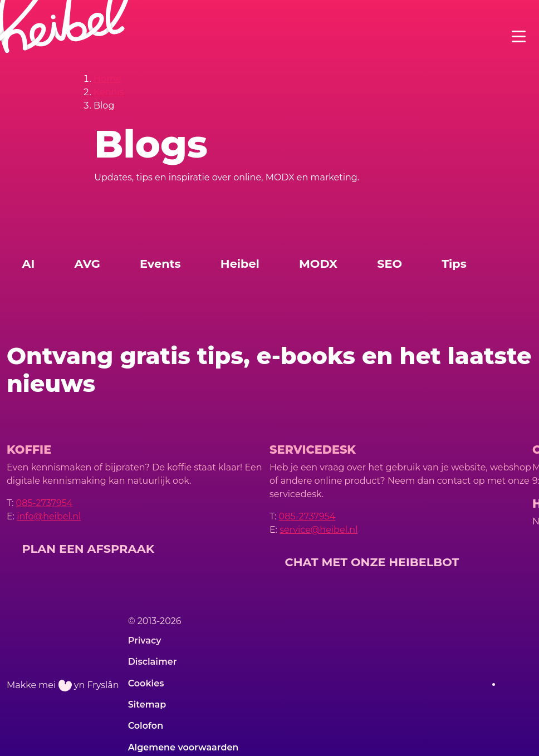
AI (29, 264)
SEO (389, 264)
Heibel (240, 264)
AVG (87, 264)
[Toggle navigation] (519, 36)
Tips (454, 264)
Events (160, 264)
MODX (318, 264)
